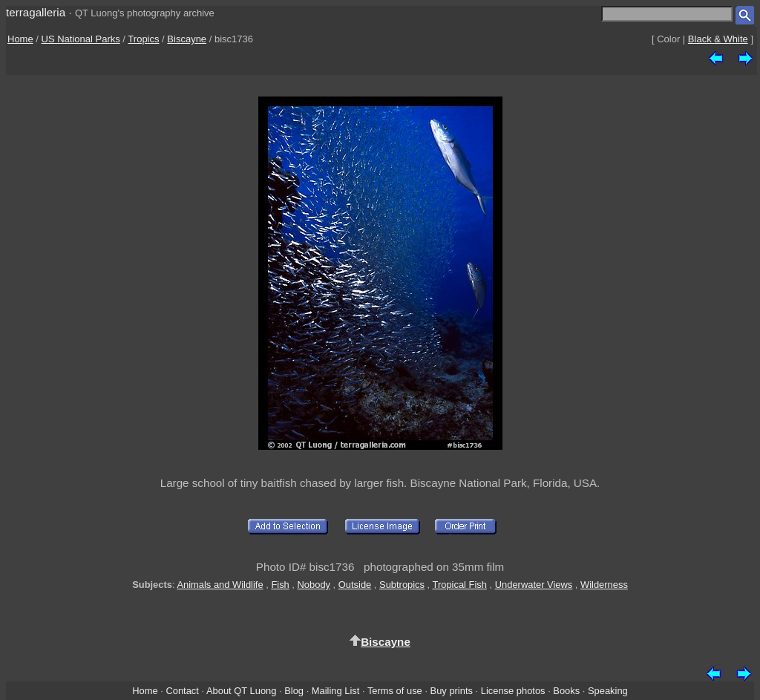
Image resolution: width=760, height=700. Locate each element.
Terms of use (395, 691)
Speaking (608, 691)
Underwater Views (534, 585)
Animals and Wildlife (220, 585)
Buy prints (452, 691)
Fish (280, 585)
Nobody (314, 585)
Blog (294, 691)
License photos (513, 691)
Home (20, 39)
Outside (355, 585)
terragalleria (36, 12)
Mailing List (336, 691)
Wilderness (604, 585)
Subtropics (402, 585)
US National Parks (81, 39)
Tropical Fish (460, 585)
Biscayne (187, 39)
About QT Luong (241, 691)
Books (566, 691)
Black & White (718, 39)
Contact (182, 691)
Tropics (143, 39)
